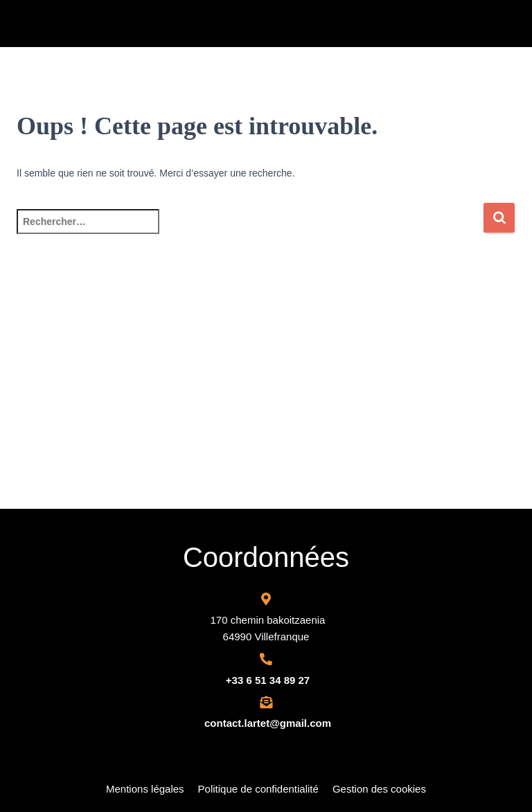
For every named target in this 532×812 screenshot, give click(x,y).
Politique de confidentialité (258, 789)
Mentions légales (145, 789)
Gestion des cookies (379, 789)
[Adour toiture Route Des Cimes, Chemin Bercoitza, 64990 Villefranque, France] (266, 405)
